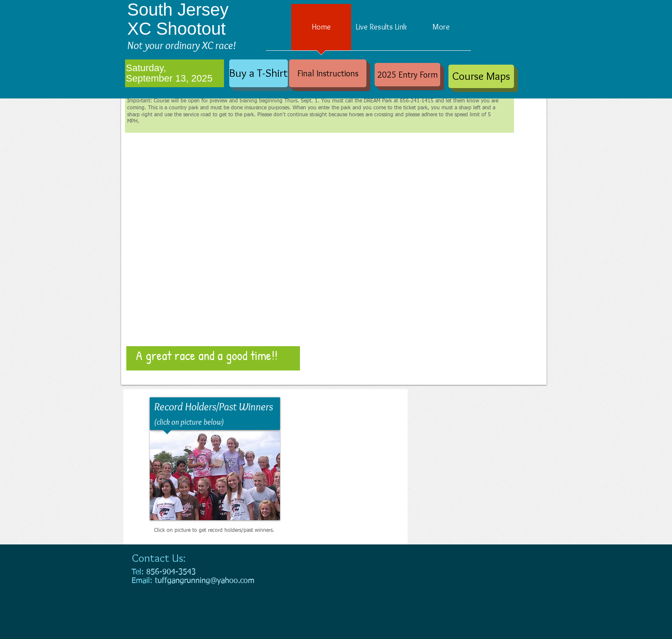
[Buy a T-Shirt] (259, 73)
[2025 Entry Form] (407, 75)
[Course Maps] (481, 76)
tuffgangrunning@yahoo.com (205, 581)
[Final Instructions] (328, 73)
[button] (334, 237)
